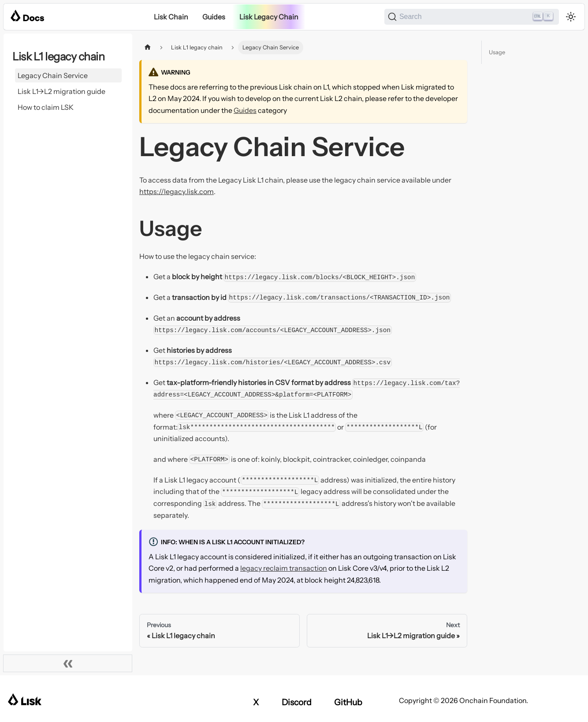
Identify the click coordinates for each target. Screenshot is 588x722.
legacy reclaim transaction (284, 568)
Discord (297, 702)
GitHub (348, 702)
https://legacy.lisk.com (177, 191)
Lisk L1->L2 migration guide (61, 91)
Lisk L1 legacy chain (58, 56)
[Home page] (148, 47)
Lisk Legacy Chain (269, 17)
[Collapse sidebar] (68, 663)
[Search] (472, 17)
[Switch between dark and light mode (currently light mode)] (571, 17)
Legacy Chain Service (53, 75)
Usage (497, 52)
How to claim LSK (46, 107)
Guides (214, 17)
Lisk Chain (171, 17)
